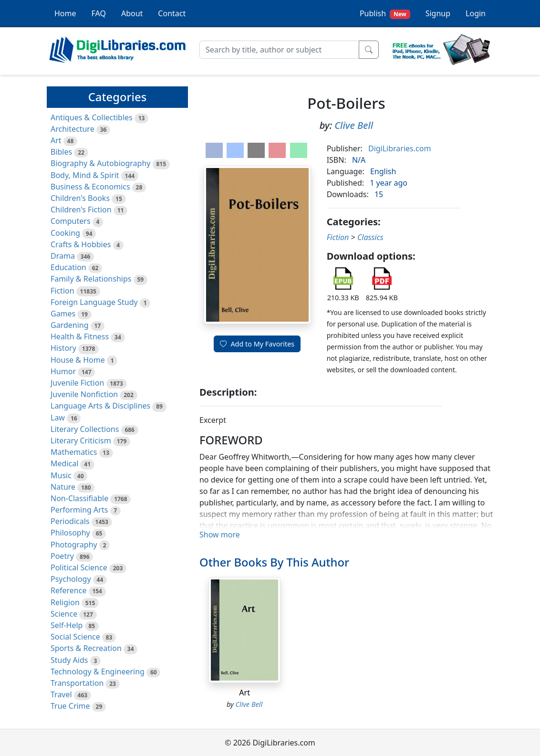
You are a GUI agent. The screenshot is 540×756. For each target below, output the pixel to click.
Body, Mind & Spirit (85, 175)
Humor (63, 371)
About (132, 13)
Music (61, 475)
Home (65, 13)
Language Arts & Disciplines (100, 406)
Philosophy (70, 533)
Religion (65, 602)
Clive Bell (354, 125)
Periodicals (70, 521)
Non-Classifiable (79, 498)
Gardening (70, 325)
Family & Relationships (91, 279)
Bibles (61, 152)
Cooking (65, 233)
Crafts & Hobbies (81, 244)
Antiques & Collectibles (92, 117)
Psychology (71, 579)
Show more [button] (220, 535)
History (63, 348)
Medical (64, 463)
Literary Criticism (81, 441)
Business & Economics (90, 187)
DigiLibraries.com (400, 148)
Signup (438, 13)
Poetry (62, 556)
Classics (370, 237)
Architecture (73, 129)
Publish (385, 14)
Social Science (75, 637)
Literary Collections (85, 429)
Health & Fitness (80, 336)
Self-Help (67, 625)
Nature (63, 487)
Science (64, 614)
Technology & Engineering (98, 672)
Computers (71, 221)
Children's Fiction (81, 210)
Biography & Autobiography (100, 163)
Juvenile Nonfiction (84, 394)
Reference (68, 590)
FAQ (99, 13)
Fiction (62, 291)
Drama (63, 256)
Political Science (79, 567)
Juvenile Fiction (77, 383)
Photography (74, 545)
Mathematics (74, 452)
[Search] (279, 50)
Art (56, 140)
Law (58, 418)
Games (63, 314)
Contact (172, 13)
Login (476, 13)
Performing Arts (79, 510)
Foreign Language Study (94, 302)
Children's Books (80, 198)
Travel (61, 694)
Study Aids (69, 660)
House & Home (78, 360)
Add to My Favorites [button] (257, 344)
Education (68, 267)
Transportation (77, 683)
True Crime (70, 706)
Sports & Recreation (86, 648)
